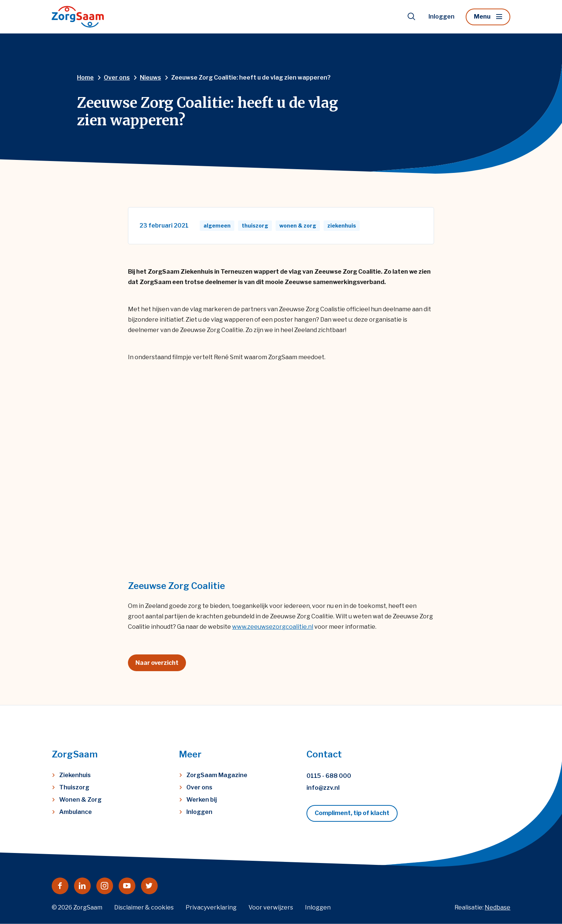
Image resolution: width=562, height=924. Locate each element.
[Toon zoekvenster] (411, 17)
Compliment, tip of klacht (352, 813)
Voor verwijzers (271, 907)
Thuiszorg (74, 787)
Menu (482, 17)
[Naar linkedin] (82, 886)
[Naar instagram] (105, 886)
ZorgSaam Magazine (217, 775)
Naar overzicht (157, 663)
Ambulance (76, 812)
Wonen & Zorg (80, 800)
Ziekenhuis (75, 775)
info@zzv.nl (323, 788)
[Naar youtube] (127, 886)
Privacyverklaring (211, 907)
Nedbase (497, 907)
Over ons (199, 787)
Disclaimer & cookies (144, 907)
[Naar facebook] (60, 886)
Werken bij (202, 800)
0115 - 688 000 (329, 776)
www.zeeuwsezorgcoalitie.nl (273, 627)
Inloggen (441, 17)
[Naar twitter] (149, 886)
